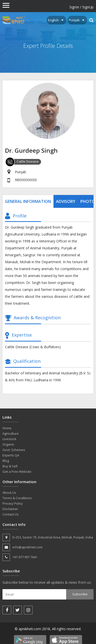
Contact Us (11, 514)
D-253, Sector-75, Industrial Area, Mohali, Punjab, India (48, 537)
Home (7, 428)
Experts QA (11, 455)
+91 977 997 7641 (20, 557)
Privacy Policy (13, 503)
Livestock (9, 439)
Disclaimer (10, 509)
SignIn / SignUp (81, 7)
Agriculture (11, 433)
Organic (8, 444)
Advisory (66, 201)
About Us (9, 493)
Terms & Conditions (17, 498)
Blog (6, 461)
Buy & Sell (10, 466)
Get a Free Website (17, 472)
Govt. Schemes (14, 450)
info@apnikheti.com (23, 547)
